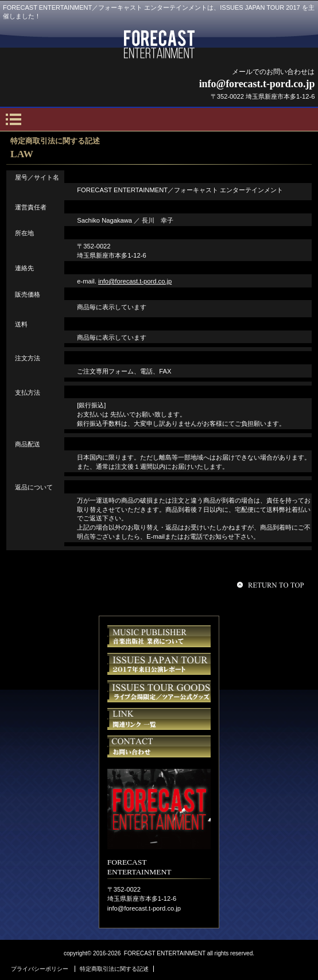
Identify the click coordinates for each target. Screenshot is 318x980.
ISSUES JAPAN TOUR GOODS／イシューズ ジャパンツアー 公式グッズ (159, 691)
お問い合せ (159, 746)
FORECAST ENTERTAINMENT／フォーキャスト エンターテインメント (159, 44)
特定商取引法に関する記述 (114, 969)
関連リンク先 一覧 (159, 719)
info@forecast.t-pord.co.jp (135, 281)
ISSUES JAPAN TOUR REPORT (159, 664)
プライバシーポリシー (40, 969)
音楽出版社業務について (159, 636)
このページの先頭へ (272, 585)
